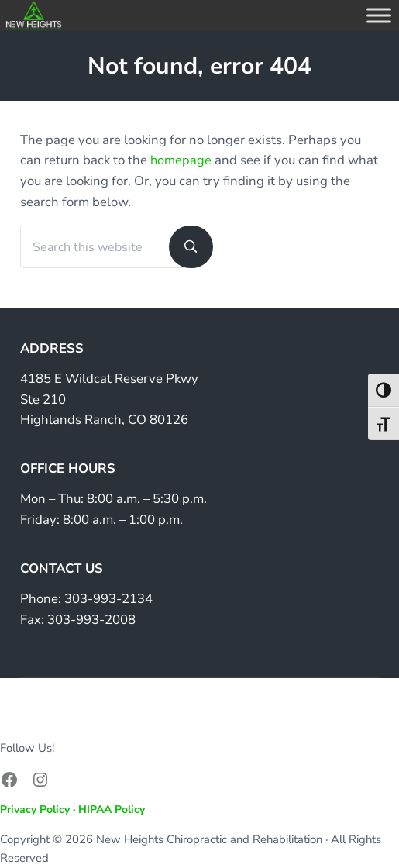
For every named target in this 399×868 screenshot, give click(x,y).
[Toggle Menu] (379, 15)
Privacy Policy (35, 809)
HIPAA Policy (112, 809)
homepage (181, 160)
